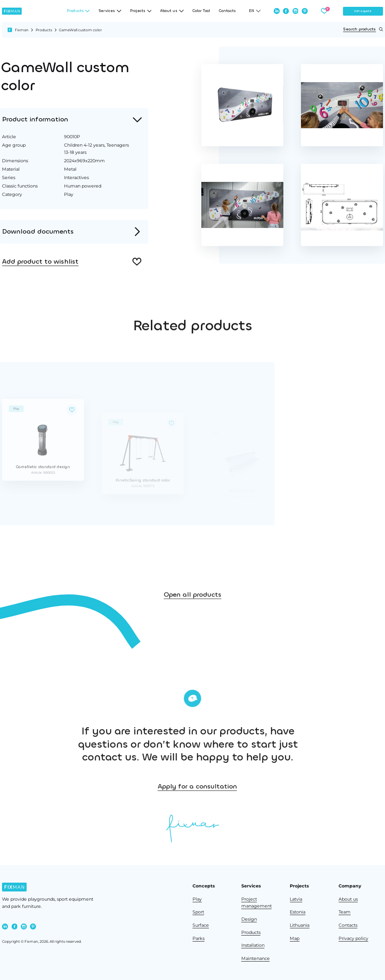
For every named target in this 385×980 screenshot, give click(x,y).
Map (295, 939)
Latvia (296, 899)
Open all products (192, 607)
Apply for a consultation (234, 786)
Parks (199, 939)
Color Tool (201, 11)
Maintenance (256, 959)
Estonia (298, 912)
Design (249, 919)
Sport (198, 912)
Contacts (227, 11)
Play (197, 899)
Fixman (22, 30)
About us (348, 899)
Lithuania (300, 925)
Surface (201, 925)
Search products (363, 29)
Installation (253, 945)
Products (44, 30)
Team (345, 912)
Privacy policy (353, 939)
